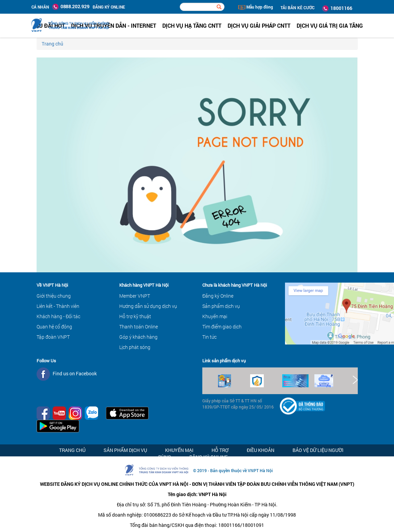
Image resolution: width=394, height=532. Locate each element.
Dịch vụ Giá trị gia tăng (330, 25)
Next (355, 380)
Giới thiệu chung (54, 296)
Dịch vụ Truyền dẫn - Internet (114, 25)
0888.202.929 (71, 7)
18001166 (337, 8)
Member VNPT (135, 296)
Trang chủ (52, 44)
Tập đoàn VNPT (53, 337)
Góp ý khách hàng (138, 337)
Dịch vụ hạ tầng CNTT (192, 25)
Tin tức (209, 337)
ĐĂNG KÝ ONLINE (109, 7)
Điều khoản (261, 450)
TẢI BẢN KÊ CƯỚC (298, 8)
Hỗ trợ (220, 450)
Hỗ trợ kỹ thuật (135, 316)
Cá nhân (40, 7)
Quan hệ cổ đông (54, 327)
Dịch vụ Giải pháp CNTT (259, 25)
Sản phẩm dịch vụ (221, 306)
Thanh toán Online (139, 327)
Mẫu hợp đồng (256, 7)
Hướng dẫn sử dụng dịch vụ (148, 306)
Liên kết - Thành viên (58, 306)
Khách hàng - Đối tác (58, 316)
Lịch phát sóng (135, 347)
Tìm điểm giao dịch (222, 327)
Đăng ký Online (218, 296)
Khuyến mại (215, 316)
